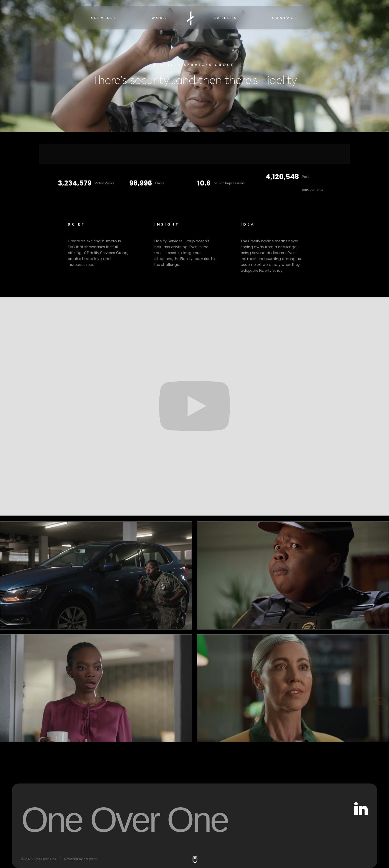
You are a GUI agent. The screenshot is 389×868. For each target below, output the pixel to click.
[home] (190, 18)
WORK (159, 18)
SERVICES (104, 18)
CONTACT (285, 18)
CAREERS (225, 18)
